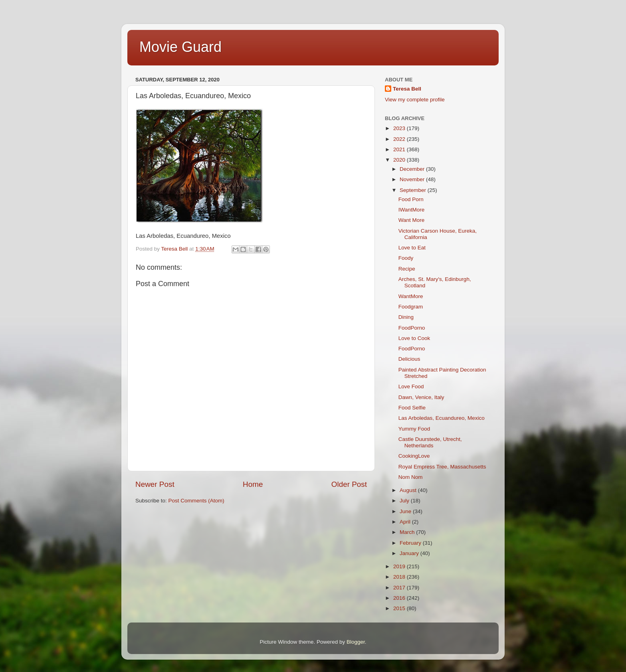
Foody (406, 258)
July (405, 501)
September (414, 190)
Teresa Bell (407, 89)
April (406, 522)
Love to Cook (414, 338)
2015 (400, 608)
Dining (406, 317)
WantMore (411, 296)
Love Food (411, 386)
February (411, 543)
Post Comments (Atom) (196, 501)
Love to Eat (412, 248)
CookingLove (414, 456)
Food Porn (411, 199)
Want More (412, 220)
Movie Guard (180, 47)
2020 (400, 160)
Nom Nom (411, 477)
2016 (400, 598)
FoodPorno (412, 328)
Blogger (356, 642)
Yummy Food (414, 429)
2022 (400, 139)
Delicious (409, 359)
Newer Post (155, 484)
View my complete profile (415, 100)
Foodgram (411, 307)
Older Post (349, 484)
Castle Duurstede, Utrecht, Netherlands (430, 442)
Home (253, 484)
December (413, 169)
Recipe (407, 269)
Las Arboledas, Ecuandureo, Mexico (442, 418)
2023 (400, 128)
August (409, 490)
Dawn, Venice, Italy (421, 397)
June (406, 511)
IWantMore (412, 210)
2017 (400, 588)
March (408, 532)
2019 (400, 566)
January (410, 553)
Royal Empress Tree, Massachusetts (442, 467)
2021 (400, 149)
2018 (400, 577)
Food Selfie (412, 408)
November (413, 179)
